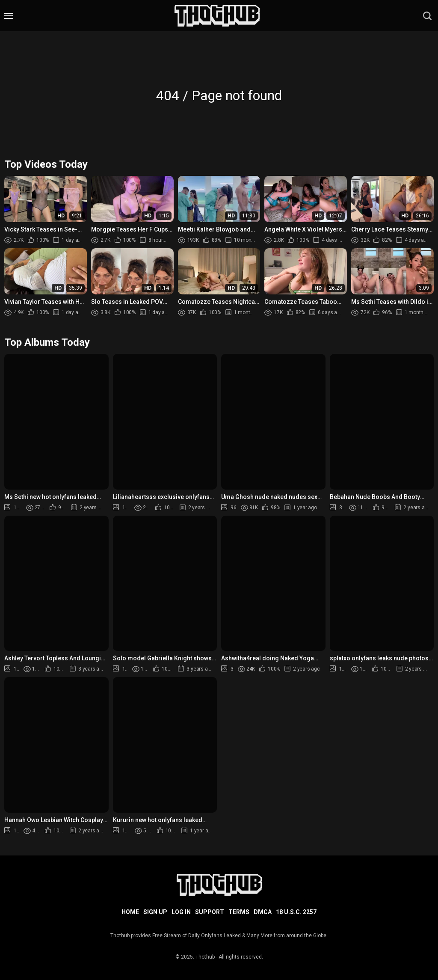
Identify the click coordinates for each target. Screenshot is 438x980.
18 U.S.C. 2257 (296, 912)
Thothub (205, 957)
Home (130, 912)
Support (210, 912)
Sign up (155, 912)
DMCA (263, 912)
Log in (181, 912)
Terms (239, 912)
